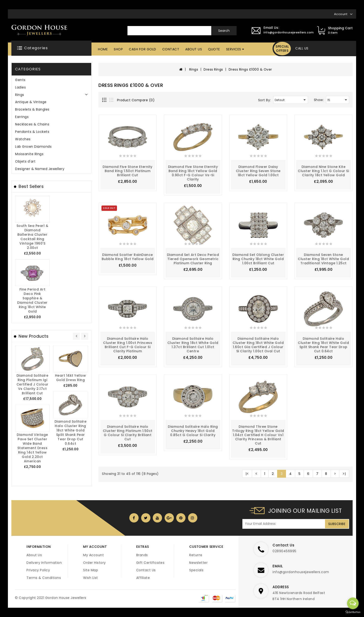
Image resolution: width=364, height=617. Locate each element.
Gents (20, 80)
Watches (23, 139)
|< (247, 474)
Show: (319, 100)
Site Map (91, 570)
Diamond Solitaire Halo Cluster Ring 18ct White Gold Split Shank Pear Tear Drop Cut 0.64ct (71, 433)
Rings (20, 95)
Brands (142, 555)
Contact (171, 49)
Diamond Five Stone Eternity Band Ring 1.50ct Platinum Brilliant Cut (128, 171)
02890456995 (284, 551)
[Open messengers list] (353, 603)
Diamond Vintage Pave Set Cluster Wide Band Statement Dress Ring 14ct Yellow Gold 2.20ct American (32, 448)
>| (344, 474)
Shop (118, 49)
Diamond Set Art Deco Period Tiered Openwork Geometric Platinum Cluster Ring (193, 259)
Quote (214, 49)
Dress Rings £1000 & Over (250, 69)
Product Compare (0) (136, 100)
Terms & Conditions (44, 578)
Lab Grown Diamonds (33, 147)
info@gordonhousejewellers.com (301, 572)
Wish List (91, 578)
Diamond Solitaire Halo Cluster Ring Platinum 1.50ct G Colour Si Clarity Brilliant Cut (128, 433)
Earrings (22, 117)
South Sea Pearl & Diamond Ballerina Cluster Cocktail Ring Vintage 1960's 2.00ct (32, 237)
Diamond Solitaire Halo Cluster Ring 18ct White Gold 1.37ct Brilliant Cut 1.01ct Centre (193, 345)
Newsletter (198, 563)
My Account (93, 555)
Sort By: (265, 100)
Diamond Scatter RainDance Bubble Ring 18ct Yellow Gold (128, 257)
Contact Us (146, 570)
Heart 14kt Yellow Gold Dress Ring (71, 378)
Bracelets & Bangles (32, 109)
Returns (196, 555)
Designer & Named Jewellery (40, 169)
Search (224, 31)
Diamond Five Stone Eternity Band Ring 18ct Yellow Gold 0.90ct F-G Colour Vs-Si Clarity (193, 173)
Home (103, 49)
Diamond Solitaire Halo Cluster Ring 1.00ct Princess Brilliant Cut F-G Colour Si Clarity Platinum (128, 345)
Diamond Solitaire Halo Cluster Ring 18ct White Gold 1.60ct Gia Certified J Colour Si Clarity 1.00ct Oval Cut (258, 345)
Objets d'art (25, 161)
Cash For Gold (143, 49)
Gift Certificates (150, 563)
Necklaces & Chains (32, 124)
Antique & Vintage (31, 102)
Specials (196, 570)
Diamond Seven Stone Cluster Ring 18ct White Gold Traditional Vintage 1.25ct (323, 259)
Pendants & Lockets (32, 132)
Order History (94, 563)
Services (234, 49)
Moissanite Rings (29, 154)
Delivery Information (44, 563)
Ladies (20, 87)
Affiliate (143, 578)
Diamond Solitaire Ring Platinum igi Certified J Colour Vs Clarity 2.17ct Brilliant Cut (32, 384)
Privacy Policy (38, 570)
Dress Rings (213, 69)
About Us (194, 49)
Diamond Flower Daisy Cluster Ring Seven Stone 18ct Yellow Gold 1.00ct (258, 171)
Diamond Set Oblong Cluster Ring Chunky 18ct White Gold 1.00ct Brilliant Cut (258, 259)
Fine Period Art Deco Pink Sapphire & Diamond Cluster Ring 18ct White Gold (32, 300)
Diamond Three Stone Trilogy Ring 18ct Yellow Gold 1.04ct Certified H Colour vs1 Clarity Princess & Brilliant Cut (258, 435)
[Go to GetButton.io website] (353, 612)
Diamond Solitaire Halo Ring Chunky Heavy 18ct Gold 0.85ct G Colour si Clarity (193, 431)
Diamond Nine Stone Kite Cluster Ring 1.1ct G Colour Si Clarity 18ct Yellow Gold (323, 171)
